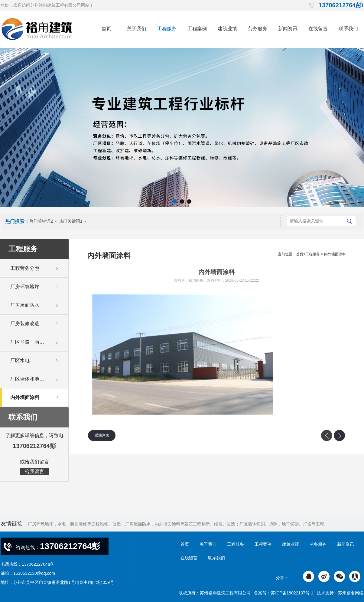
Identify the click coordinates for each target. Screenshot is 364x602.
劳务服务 (258, 29)
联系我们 (348, 29)
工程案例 (197, 29)
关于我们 (137, 29)
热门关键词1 (71, 221)
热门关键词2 (41, 221)
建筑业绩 (227, 29)
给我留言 (34, 471)
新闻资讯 (288, 29)
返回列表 (102, 435)
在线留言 (318, 29)
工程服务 (167, 29)
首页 (106, 29)
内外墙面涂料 (335, 254)
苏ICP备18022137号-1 (292, 593)
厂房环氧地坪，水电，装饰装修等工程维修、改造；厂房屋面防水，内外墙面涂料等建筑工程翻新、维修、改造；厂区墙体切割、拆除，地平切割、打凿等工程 (176, 524)
